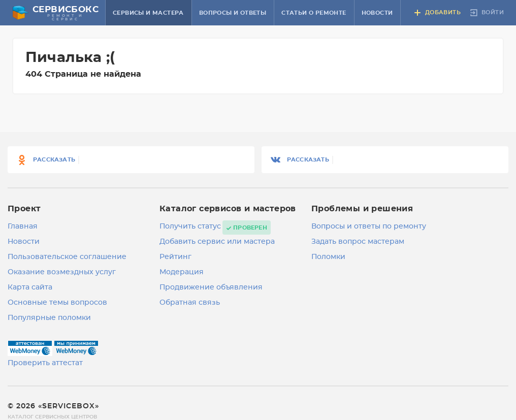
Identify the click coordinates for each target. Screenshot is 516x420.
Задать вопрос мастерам (358, 242)
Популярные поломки (49, 318)
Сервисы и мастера (148, 13)
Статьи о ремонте (314, 13)
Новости (377, 13)
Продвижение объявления (211, 287)
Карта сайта (30, 287)
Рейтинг (175, 257)
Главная (23, 227)
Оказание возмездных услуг (62, 272)
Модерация (182, 272)
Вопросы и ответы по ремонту (369, 227)
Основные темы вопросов (57, 303)
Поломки (328, 257)
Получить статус (190, 227)
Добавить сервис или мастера (217, 242)
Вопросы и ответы (233, 13)
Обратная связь (190, 303)
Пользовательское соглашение (67, 257)
